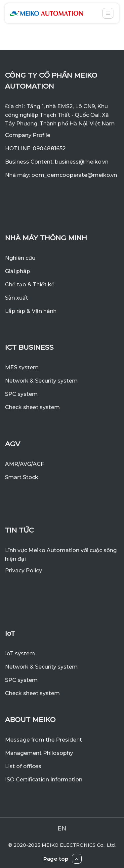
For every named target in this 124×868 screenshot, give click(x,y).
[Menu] (108, 13)
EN (62, 828)
